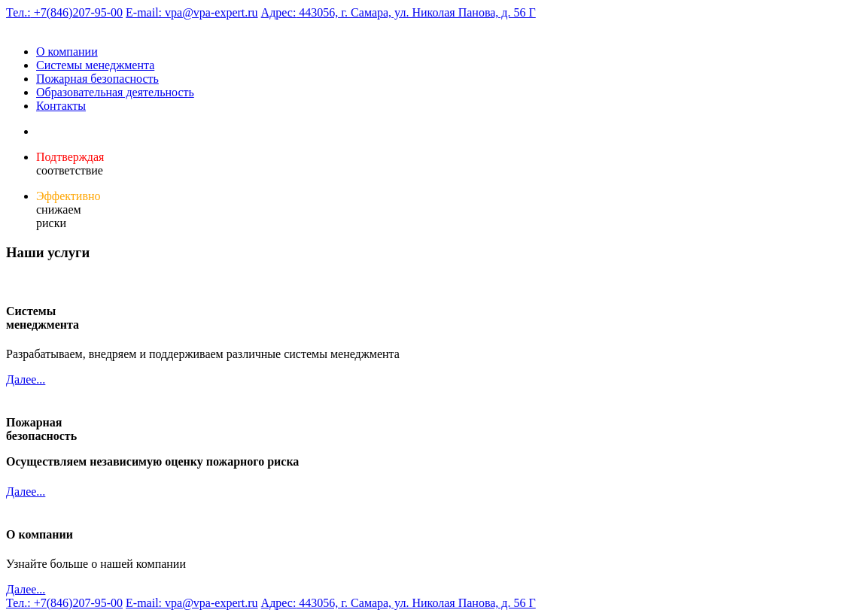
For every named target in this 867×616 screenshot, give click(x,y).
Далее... (26, 379)
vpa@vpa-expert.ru (192, 12)
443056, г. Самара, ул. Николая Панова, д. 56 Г (399, 12)
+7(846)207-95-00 (64, 12)
